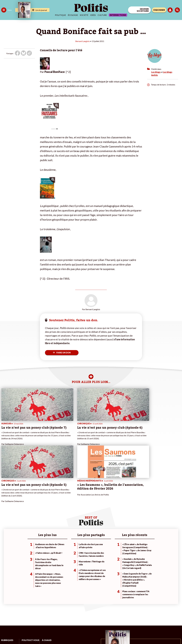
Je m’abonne (26, 601)
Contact (5, 635)
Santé (13, 601)
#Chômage (46, 603)
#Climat (44, 593)
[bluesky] (158, 623)
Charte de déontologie (38, 635)
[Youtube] (166, 623)
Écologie (73, 15)
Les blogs (156, 72)
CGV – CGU (55, 635)
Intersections (118, 15)
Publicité (93, 635)
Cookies (103, 635)
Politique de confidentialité (75, 635)
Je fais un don (27, 595)
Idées (93, 15)
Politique (60, 15)
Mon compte (26, 611)
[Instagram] (174, 623)
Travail (13, 593)
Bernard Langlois (83, 41)
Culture (102, 15)
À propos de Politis (29, 609)
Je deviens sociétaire (30, 598)
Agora (4, 593)
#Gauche (45, 598)
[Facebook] (150, 623)
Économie (14, 595)
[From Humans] (153, 629)
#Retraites (46, 601)
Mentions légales (18, 635)
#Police (44, 595)
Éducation (15, 598)
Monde (4, 609)
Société (84, 15)
